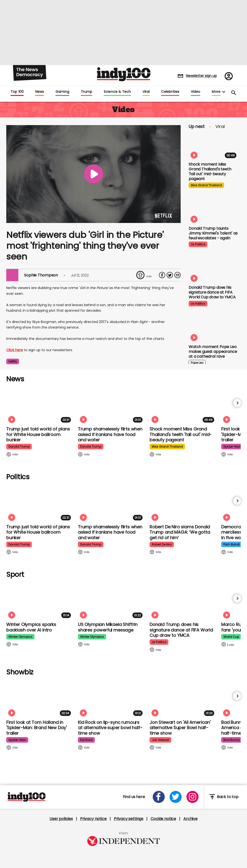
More (216, 92)
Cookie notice (163, 819)
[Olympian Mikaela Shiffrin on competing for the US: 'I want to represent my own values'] (111, 601)
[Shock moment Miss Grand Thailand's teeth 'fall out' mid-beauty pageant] (213, 146)
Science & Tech (117, 92)
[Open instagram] (192, 797)
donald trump (19, 447)
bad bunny (232, 740)
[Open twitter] (176, 797)
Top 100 (17, 92)
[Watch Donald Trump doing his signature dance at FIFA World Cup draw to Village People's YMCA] (213, 269)
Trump (86, 92)
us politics (198, 244)
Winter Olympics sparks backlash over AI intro (31, 627)
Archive (190, 819)
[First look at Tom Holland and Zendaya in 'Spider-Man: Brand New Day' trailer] (40, 699)
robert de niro (162, 544)
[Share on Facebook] (162, 275)
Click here (15, 350)
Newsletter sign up (201, 76)
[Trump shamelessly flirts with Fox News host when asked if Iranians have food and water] (111, 406)
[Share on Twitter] (170, 275)
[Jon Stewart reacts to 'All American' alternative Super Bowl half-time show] (183, 699)
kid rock (86, 740)
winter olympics (20, 637)
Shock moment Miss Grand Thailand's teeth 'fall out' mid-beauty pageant (210, 172)
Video (196, 92)
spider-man (232, 447)
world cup (231, 637)
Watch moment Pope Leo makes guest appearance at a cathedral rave (213, 352)
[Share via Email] (178, 275)
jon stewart (160, 740)
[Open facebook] (159, 797)
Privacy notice (93, 819)
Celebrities (170, 92)
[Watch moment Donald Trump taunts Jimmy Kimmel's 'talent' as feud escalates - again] (213, 210)
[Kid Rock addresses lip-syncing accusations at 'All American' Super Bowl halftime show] (111, 699)
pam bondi (231, 544)
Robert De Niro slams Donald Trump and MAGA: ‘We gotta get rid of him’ (180, 532)
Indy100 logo (124, 74)
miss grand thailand (206, 185)
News (40, 92)
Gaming (62, 92)
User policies (61, 819)
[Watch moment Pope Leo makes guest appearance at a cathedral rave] (213, 329)
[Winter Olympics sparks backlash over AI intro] (40, 601)
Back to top (224, 797)
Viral (146, 92)
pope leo (197, 363)
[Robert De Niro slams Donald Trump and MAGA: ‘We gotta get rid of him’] (183, 504)
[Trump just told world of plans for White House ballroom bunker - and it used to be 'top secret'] (40, 406)
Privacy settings (129, 819)
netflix (13, 361)
